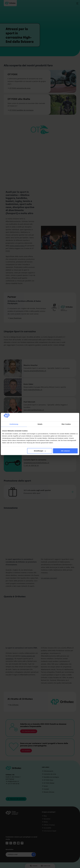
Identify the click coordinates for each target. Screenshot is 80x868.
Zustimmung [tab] (14, 424)
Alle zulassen (65, 451)
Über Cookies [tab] (66, 424)
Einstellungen (40, 451)
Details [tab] (40, 424)
